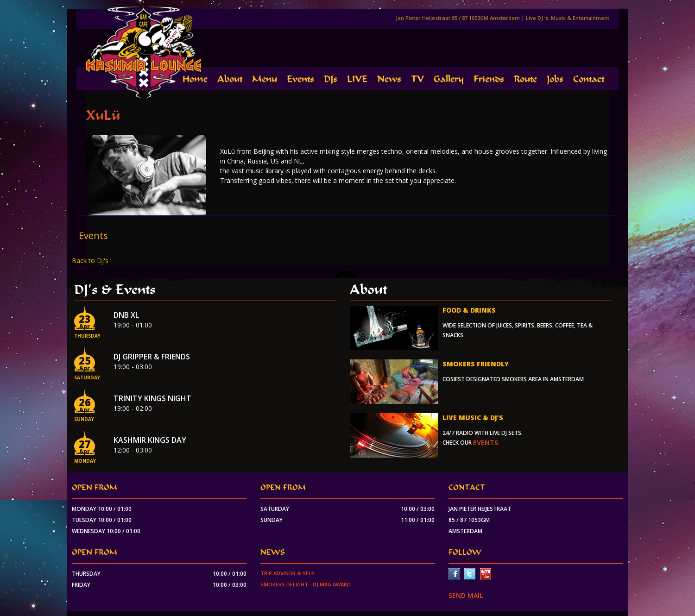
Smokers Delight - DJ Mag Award (306, 584)
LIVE (357, 79)
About (230, 79)
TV (417, 79)
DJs (331, 79)
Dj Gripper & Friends (152, 357)
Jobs (555, 79)
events (486, 443)
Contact (589, 79)
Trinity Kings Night (152, 398)
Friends (489, 79)
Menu (265, 79)
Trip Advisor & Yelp (287, 573)
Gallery (449, 79)
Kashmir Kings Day (150, 440)
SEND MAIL (466, 595)
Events (300, 79)
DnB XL (126, 315)
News (389, 79)
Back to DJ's (90, 261)
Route (525, 79)
